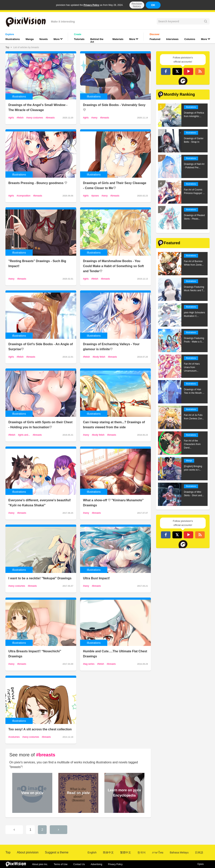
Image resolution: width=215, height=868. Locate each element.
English (92, 852)
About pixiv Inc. (40, 864)
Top (7, 47)
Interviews (172, 39)
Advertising (96, 864)
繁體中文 (126, 852)
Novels (44, 39)
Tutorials (79, 39)
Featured (155, 39)
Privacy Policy (91, 5)
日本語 (199, 852)
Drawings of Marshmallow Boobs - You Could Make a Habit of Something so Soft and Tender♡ (113, 266)
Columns (190, 39)
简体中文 (108, 852)
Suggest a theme (57, 852)
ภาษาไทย (158, 852)
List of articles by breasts (26, 47)
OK (153, 5)
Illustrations (13, 39)
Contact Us (79, 864)
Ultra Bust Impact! (96, 578)
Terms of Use (61, 864)
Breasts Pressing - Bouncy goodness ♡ (38, 183)
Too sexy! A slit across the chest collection (40, 729)
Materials (118, 39)
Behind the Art (97, 40)
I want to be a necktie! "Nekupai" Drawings (40, 578)
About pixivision (28, 852)
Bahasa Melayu (179, 852)
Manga (30, 39)
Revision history (137, 5)
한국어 (142, 852)
